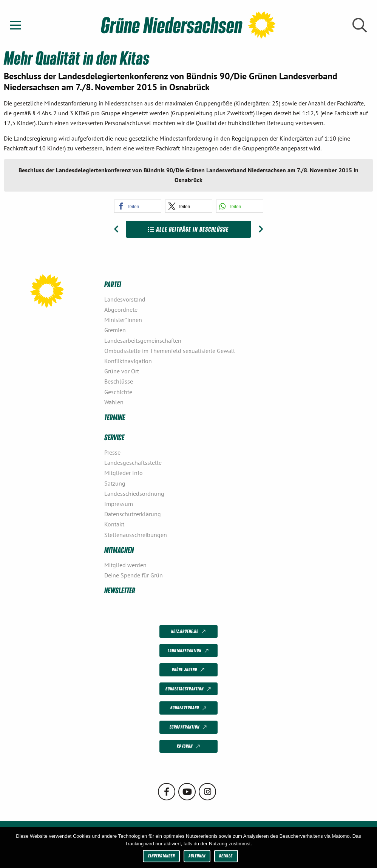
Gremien (115, 330)
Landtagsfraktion (189, 651)
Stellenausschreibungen (136, 535)
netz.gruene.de (189, 632)
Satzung (115, 483)
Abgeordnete (121, 309)
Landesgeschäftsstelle (133, 463)
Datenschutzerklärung (133, 514)
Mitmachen (119, 550)
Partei (113, 284)
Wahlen (114, 402)
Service (114, 437)
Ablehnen (197, 856)
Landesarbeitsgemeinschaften (143, 340)
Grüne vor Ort (122, 371)
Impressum (119, 504)
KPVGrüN (189, 747)
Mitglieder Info (124, 473)
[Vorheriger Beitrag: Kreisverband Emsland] (116, 229)
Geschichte (118, 392)
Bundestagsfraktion (189, 689)
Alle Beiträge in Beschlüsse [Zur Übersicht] (188, 229)
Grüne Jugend (189, 670)
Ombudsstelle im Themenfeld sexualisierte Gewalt (170, 351)
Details (226, 856)
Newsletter (120, 590)
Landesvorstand (125, 299)
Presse (112, 452)
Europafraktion (189, 727)
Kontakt (114, 524)
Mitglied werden (125, 565)
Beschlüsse (119, 381)
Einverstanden (161, 856)
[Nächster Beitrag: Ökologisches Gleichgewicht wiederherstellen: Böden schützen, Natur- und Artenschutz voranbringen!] (261, 229)
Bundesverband (189, 708)
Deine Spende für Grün (134, 575)
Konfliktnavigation (128, 361)
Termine (115, 417)
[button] (138, 206)
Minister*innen (123, 320)
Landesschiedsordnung (134, 494)
